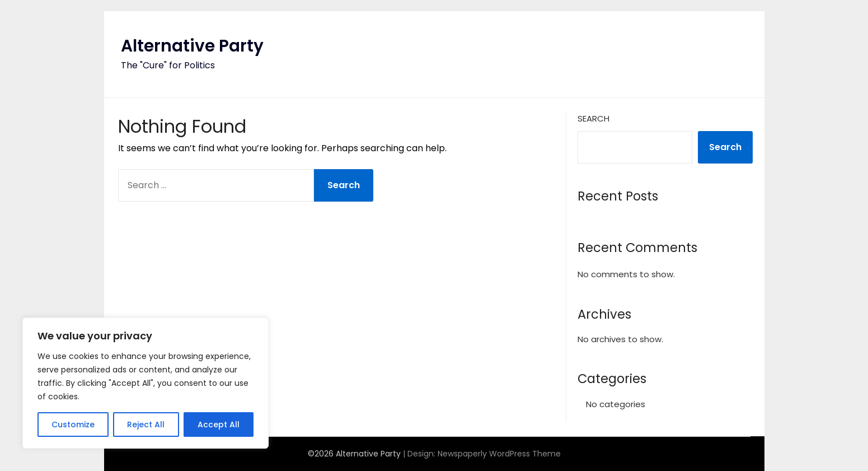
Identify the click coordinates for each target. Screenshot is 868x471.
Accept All (219, 425)
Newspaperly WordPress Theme (499, 454)
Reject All (146, 425)
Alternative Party (192, 46)
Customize (73, 425)
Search (593, 118)
